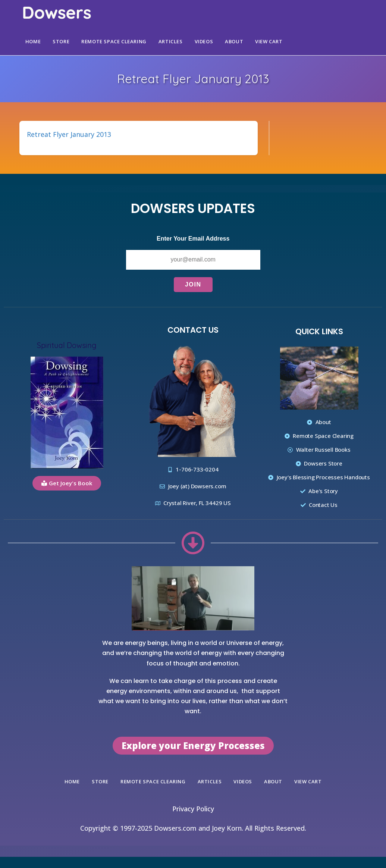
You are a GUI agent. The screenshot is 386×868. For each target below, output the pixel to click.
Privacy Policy (193, 809)
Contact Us (193, 330)
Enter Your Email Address (193, 239)
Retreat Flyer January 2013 (69, 134)
